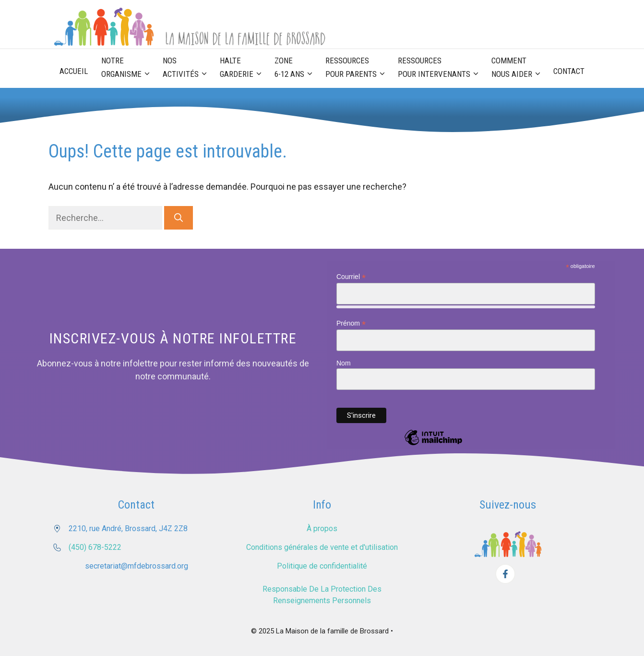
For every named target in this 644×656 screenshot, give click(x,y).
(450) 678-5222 (95, 547)
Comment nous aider (519, 68)
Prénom (351, 323)
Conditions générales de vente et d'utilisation (322, 547)
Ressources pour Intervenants (441, 68)
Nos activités (188, 68)
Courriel (351, 277)
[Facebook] (505, 574)
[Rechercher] (179, 218)
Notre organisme (129, 68)
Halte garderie (244, 68)
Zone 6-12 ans (297, 68)
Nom (344, 363)
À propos (322, 528)
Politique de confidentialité (322, 566)
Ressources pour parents (358, 68)
